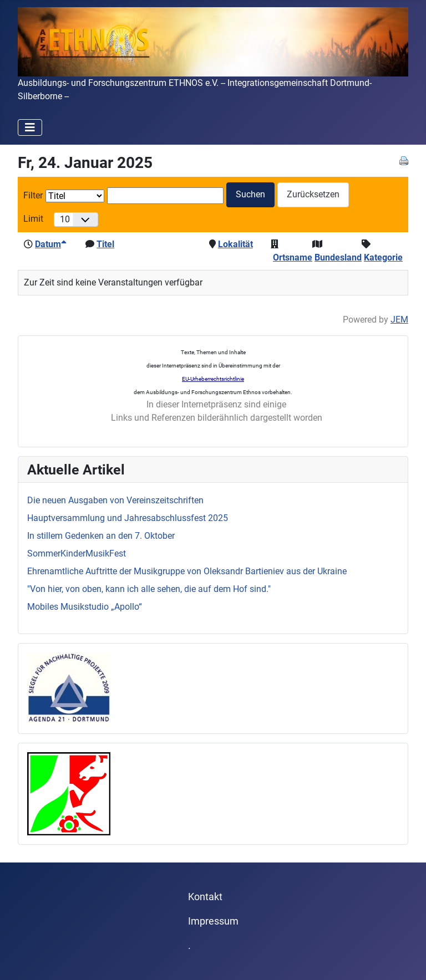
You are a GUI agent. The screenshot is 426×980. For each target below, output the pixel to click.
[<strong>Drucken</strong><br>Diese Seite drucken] (404, 160)
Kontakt (205, 897)
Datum (51, 244)
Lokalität (235, 244)
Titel (105, 244)
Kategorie (383, 257)
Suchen (250, 194)
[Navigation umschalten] (30, 127)
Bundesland (338, 257)
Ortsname (293, 257)
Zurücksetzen (313, 194)
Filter (33, 195)
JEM (399, 320)
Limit (33, 219)
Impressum (213, 921)
